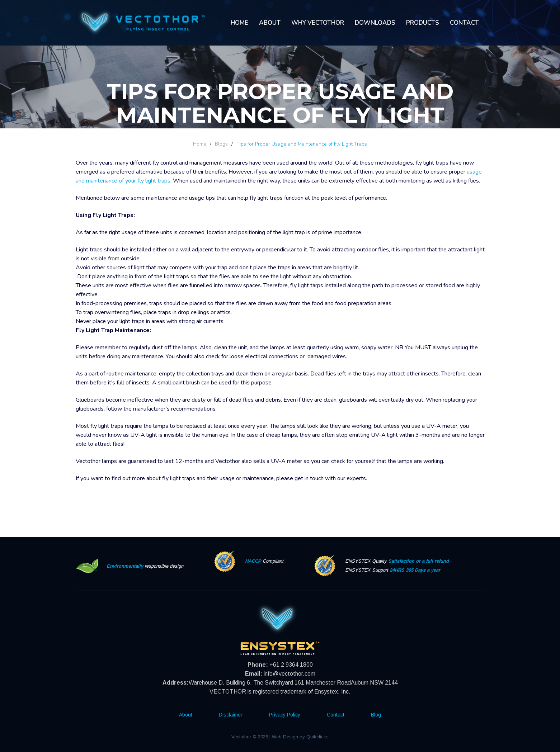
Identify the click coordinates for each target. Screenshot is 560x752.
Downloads (375, 23)
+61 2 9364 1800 (291, 665)
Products (423, 23)
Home (239, 23)
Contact (464, 23)
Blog (376, 715)
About (270, 23)
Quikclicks (317, 737)
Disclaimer (231, 715)
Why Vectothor (318, 23)
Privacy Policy (285, 715)
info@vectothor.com (290, 674)
